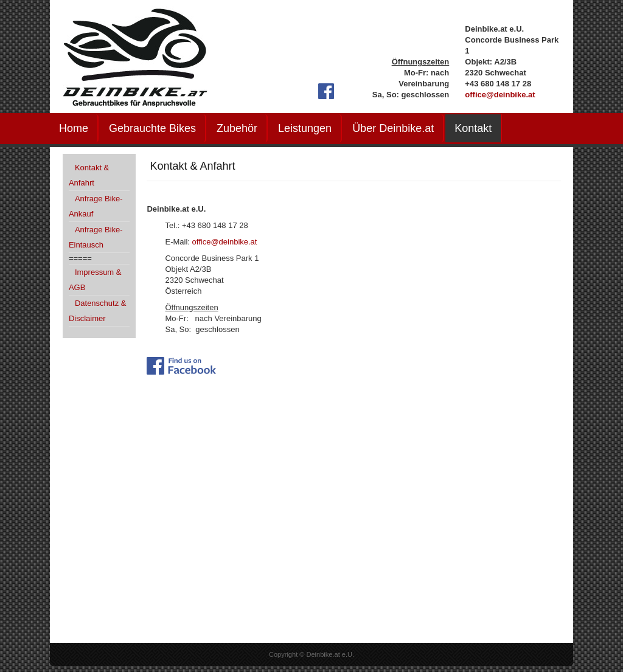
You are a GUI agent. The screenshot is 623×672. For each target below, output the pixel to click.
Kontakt (473, 128)
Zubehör (237, 128)
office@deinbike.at (500, 95)
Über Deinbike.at (393, 128)
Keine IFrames (311, 515)
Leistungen (305, 128)
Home (74, 128)
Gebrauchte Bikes (152, 128)
